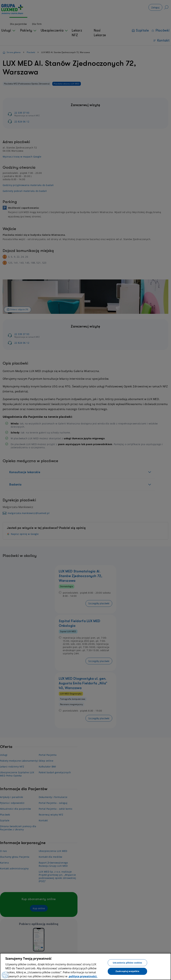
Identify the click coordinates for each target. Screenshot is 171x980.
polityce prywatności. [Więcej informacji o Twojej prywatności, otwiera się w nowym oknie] (83, 976)
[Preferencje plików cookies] (5, 975)
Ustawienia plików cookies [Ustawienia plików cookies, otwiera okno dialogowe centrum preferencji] (127, 962)
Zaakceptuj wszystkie (127, 971)
